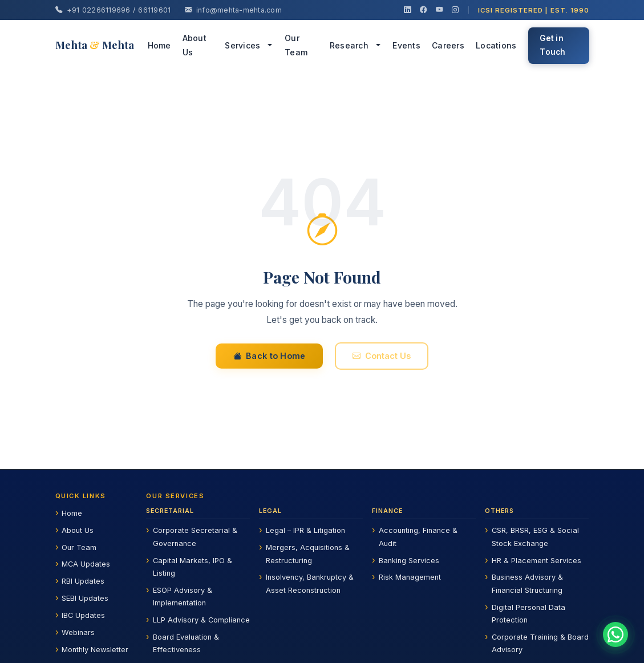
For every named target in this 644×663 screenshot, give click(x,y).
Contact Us (382, 358)
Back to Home (270, 358)
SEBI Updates (85, 598)
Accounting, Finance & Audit (418, 537)
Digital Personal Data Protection (528, 614)
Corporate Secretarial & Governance (195, 537)
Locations (496, 45)
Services (242, 45)
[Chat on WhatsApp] (615, 634)
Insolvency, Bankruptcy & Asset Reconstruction (310, 583)
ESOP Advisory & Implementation (183, 597)
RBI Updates (83, 581)
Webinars (78, 632)
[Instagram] (455, 10)
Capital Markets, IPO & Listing (193, 567)
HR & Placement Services (536, 561)
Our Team (296, 45)
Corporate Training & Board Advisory (540, 643)
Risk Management (410, 577)
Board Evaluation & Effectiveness (186, 643)
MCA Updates (86, 564)
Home (159, 45)
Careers (448, 45)
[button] (272, 45)
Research (349, 45)
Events (406, 45)
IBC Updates (83, 615)
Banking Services (409, 561)
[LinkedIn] (407, 10)
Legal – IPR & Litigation (305, 530)
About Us (195, 45)
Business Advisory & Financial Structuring (527, 583)
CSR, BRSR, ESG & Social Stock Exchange (535, 537)
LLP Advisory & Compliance (201, 620)
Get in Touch (552, 45)
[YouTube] (439, 10)
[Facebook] (423, 10)
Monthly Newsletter (95, 650)
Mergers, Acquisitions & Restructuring (308, 554)
